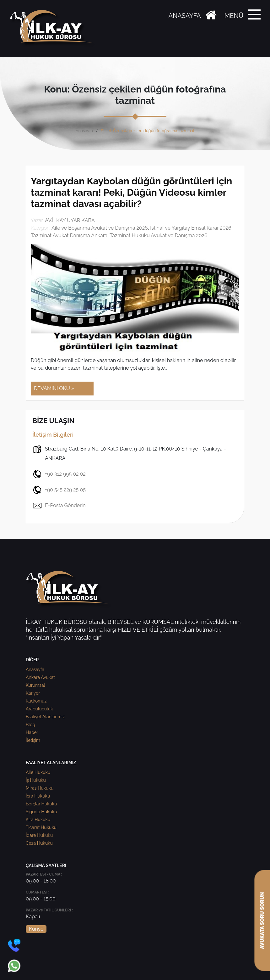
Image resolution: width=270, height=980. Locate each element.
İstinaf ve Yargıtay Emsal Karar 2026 (191, 228)
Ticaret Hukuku (41, 827)
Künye (36, 929)
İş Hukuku (36, 780)
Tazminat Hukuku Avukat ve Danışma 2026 (159, 235)
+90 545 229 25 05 (59, 490)
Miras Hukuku (40, 788)
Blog (30, 725)
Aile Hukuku (38, 772)
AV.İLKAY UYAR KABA (70, 220)
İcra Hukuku (38, 796)
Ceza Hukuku (39, 843)
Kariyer (33, 693)
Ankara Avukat (40, 677)
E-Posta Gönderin (59, 506)
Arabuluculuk (39, 709)
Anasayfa (84, 131)
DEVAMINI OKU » (54, 388)
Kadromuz (36, 701)
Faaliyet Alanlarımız (45, 717)
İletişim (33, 740)
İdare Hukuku (39, 835)
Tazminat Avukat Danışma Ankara (69, 235)
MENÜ (234, 16)
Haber (32, 732)
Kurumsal (35, 685)
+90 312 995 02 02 (59, 474)
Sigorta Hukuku (41, 812)
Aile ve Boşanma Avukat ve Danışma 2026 (100, 228)
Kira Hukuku (38, 820)
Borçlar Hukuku (41, 804)
